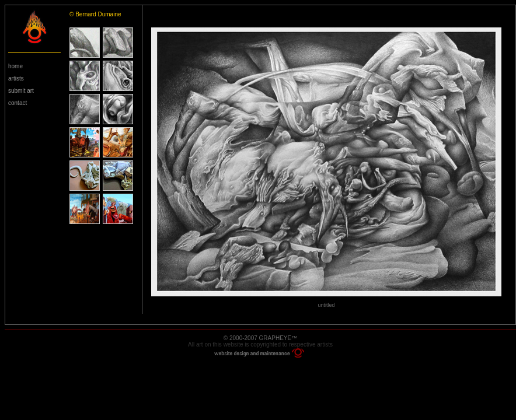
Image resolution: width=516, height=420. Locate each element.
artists (16, 78)
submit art (21, 91)
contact (18, 103)
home (15, 66)
